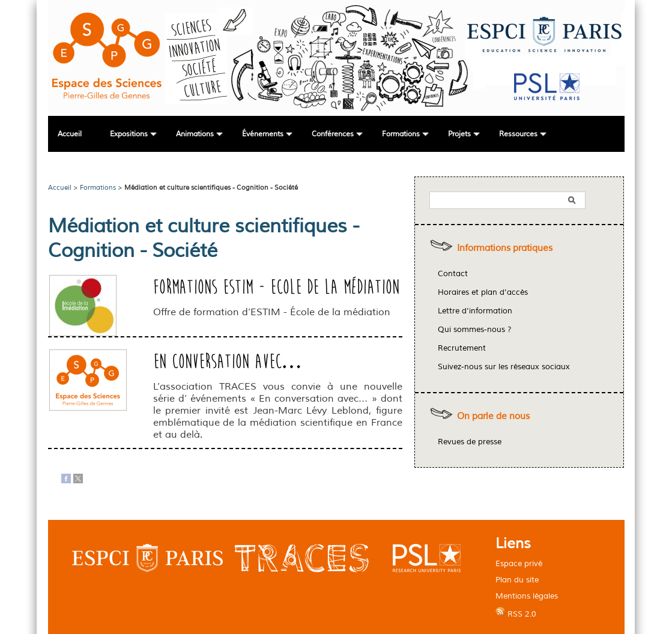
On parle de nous (493, 416)
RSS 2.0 (516, 613)
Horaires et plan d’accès (483, 292)
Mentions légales (527, 596)
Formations (401, 134)
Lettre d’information (475, 311)
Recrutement (462, 348)
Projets (459, 134)
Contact (453, 274)
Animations (195, 134)
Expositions (129, 134)
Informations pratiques (505, 248)
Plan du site (517, 580)
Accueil (70, 134)
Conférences (333, 134)
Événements (263, 134)
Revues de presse (470, 442)
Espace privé (519, 563)
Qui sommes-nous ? (475, 330)
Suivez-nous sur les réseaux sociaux (504, 367)
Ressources (518, 134)
